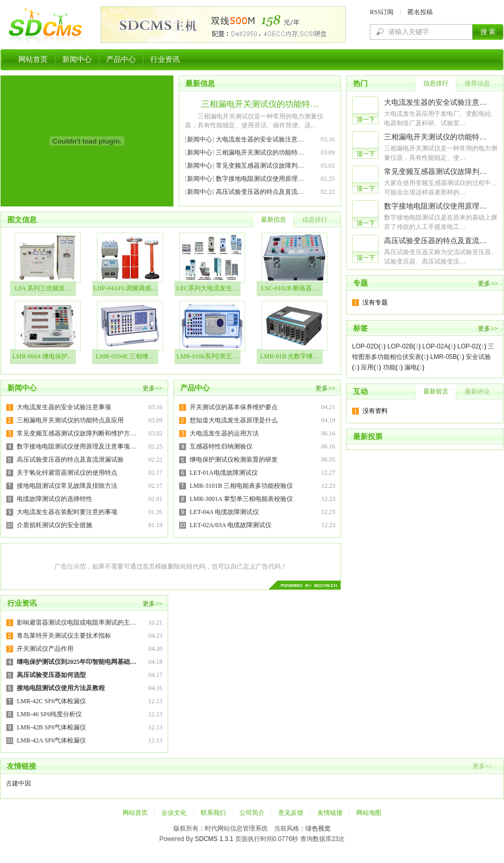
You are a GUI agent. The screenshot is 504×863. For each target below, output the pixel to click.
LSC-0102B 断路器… (289, 288)
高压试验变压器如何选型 (51, 675)
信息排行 (315, 220)
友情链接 (330, 813)
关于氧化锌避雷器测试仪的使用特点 (67, 473)
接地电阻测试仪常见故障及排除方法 (67, 486)
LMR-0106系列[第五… (207, 356)
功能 (389, 367)
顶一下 (366, 119)
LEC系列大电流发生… (208, 288)
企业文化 (174, 813)
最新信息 (273, 220)
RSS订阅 (382, 12)
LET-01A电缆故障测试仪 (224, 473)
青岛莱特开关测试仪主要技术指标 (64, 636)
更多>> (152, 388)
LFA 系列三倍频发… (43, 288)
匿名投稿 (420, 12)
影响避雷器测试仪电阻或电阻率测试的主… (76, 622)
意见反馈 (291, 813)
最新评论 (477, 391)
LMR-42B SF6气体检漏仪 (51, 727)
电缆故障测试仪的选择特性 (54, 499)
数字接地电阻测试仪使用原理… (260, 179)
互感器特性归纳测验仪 (221, 446)
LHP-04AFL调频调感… (125, 288)
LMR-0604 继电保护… (43, 356)
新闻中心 (77, 59)
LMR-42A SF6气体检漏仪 (51, 740)
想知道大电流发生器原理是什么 (234, 420)
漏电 (411, 367)
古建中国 (18, 783)
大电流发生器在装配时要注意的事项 (67, 512)
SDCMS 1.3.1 (214, 839)
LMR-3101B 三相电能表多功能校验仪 (241, 486)
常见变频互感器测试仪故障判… (260, 166)
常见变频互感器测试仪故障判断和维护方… (76, 433)
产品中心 (121, 59)
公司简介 (252, 813)
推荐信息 (477, 83)
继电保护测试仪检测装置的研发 (234, 460)
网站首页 (33, 59)
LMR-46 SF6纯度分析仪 (49, 714)
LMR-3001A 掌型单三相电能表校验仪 (241, 499)
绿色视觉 (318, 828)
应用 (367, 367)
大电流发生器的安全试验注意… (260, 139)
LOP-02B (400, 346)
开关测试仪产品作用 (45, 649)
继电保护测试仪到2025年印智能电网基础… (76, 662)
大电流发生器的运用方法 (224, 433)
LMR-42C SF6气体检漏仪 (51, 701)
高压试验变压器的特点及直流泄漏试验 (70, 460)
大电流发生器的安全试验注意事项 (64, 407)
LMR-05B (443, 357)
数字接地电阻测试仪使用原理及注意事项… (76, 446)
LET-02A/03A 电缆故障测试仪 (231, 525)
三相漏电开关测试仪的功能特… (260, 104)
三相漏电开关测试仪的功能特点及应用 (70, 420)
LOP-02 (468, 346)
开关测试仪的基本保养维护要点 (234, 407)
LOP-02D (365, 346)
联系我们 (213, 813)
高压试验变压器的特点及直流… (260, 192)
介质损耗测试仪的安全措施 (54, 525)
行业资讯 (165, 59)
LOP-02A (435, 346)
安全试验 (478, 357)
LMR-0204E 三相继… (125, 356)
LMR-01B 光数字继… (289, 356)
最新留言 (436, 391)
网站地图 (369, 813)
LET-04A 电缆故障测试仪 (224, 512)
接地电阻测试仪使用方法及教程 (61, 688)
